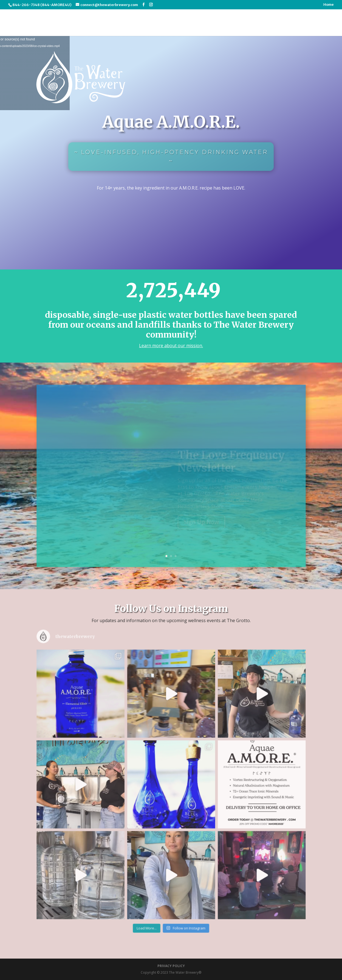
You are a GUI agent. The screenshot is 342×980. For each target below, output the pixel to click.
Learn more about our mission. (171, 346)
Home (329, 5)
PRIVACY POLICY (171, 966)
